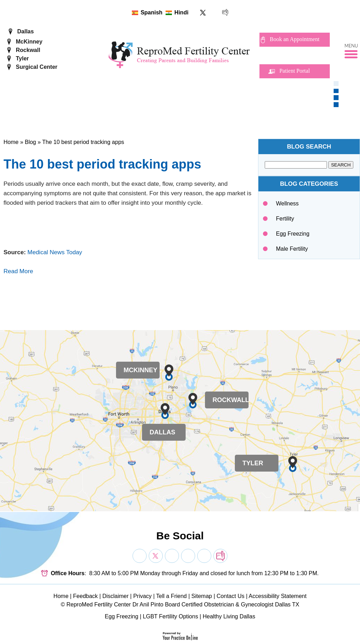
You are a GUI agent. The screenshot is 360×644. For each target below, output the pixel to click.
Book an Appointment (294, 39)
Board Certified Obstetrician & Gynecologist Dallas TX (232, 604)
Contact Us (230, 596)
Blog (30, 142)
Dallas (25, 31)
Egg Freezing (293, 234)
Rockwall (28, 50)
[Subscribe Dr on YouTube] (172, 556)
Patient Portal (295, 71)
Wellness (287, 203)
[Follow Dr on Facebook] (140, 556)
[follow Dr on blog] (220, 556)
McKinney (29, 42)
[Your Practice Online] (180, 636)
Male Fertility (292, 249)
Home (11, 142)
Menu (351, 46)
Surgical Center (37, 67)
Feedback (85, 596)
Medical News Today (55, 252)
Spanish (152, 12)
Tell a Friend (171, 596)
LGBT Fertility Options (170, 616)
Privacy (142, 596)
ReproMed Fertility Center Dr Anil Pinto (115, 604)
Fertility (285, 219)
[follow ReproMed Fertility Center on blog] (225, 12)
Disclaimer (115, 596)
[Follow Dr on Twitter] (156, 556)
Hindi (181, 12)
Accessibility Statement (278, 596)
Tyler (22, 58)
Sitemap (202, 596)
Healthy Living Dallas (229, 616)
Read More (18, 271)
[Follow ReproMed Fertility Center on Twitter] (203, 12)
